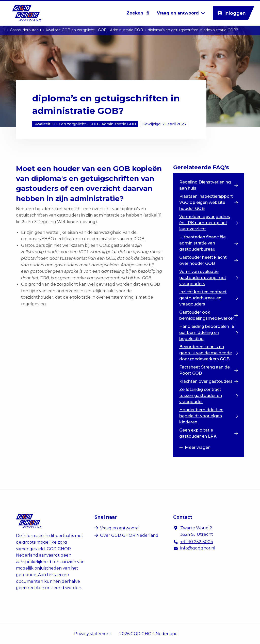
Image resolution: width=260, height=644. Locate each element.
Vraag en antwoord (119, 528)
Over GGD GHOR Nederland (129, 535)
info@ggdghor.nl (198, 548)
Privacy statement (93, 634)
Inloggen (233, 13)
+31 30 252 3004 (197, 542)
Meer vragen (195, 448)
